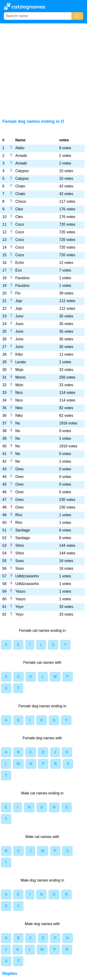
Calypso (22, 171)
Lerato (21, 362)
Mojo (19, 370)
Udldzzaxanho (27, 576)
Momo (20, 377)
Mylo (19, 385)
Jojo (19, 301)
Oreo (19, 469)
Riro (19, 515)
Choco (21, 201)
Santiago (23, 530)
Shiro (20, 545)
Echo (19, 263)
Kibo (19, 354)
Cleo (19, 209)
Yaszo (20, 591)
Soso (19, 561)
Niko (19, 408)
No (18, 423)
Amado (21, 156)
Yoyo (19, 607)
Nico (19, 393)
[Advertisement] (43, 69)
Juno (19, 316)
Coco (20, 224)
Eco (19, 270)
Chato (20, 186)
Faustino (22, 278)
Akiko (20, 148)
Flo (18, 293)
